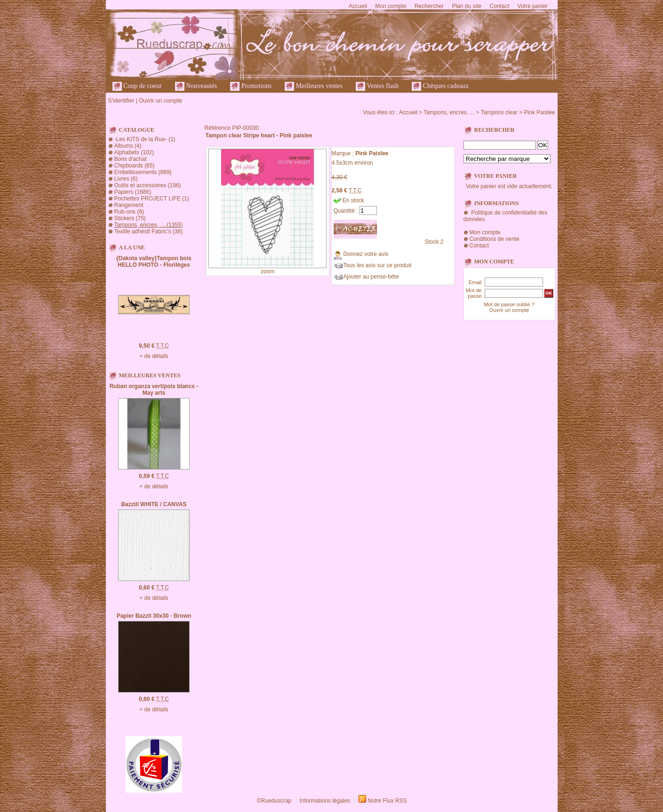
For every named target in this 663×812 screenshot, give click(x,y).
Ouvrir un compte (160, 101)
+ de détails (154, 356)
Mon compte (391, 6)
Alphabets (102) (134, 152)
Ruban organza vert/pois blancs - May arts (154, 390)
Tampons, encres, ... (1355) (149, 225)
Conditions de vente (495, 239)
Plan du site (467, 6)
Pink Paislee (539, 112)
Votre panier (533, 6)
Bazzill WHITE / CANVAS (154, 504)
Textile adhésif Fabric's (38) (149, 231)
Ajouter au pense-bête (371, 277)
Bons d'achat (131, 159)
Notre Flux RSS (387, 801)
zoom (268, 271)
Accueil (358, 6)
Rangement (129, 205)
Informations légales (325, 801)
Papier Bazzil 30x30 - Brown (154, 616)
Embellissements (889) (143, 172)
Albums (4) (128, 146)
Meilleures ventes (314, 86)
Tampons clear (499, 112)
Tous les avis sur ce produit (378, 265)
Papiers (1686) (133, 192)
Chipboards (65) (135, 166)
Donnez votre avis (366, 254)
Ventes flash (377, 86)
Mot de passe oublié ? (509, 304)
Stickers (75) (130, 218)
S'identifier (121, 101)
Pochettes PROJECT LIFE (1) (152, 199)
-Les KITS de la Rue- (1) (145, 139)
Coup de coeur (137, 86)
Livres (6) (126, 179)
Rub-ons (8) (129, 212)
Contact (499, 6)
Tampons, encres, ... (449, 112)
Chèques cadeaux (440, 86)
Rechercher (429, 6)
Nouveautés (196, 86)
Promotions (251, 86)
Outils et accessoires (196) (148, 185)
